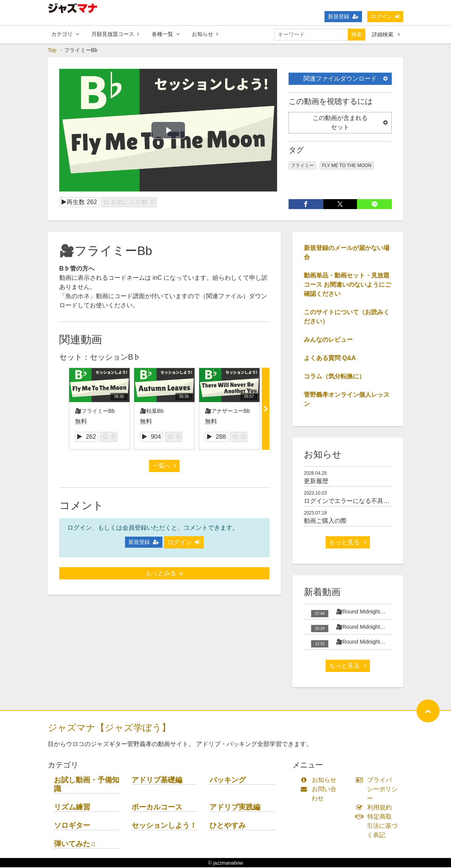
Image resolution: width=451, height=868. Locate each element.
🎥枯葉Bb (152, 411)
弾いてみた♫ (75, 844)
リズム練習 (72, 808)
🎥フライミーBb (95, 411)
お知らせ (205, 34)
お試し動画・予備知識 (87, 785)
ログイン (385, 16)
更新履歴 (316, 481)
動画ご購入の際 (325, 522)
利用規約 (376, 808)
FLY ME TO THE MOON (347, 166)
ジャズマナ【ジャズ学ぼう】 (109, 728)
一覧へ (164, 466)
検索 (357, 34)
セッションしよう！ (164, 826)
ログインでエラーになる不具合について (359, 502)
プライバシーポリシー (378, 790)
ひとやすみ (228, 826)
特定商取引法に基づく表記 (378, 827)
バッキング (228, 781)
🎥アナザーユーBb (227, 411)
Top (52, 51)
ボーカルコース (157, 808)
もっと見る (348, 543)
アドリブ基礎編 (157, 781)
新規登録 (343, 16)
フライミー (302, 166)
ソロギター (72, 826)
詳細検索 (386, 34)
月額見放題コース (115, 34)
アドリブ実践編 (235, 808)
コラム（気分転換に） (334, 377)
